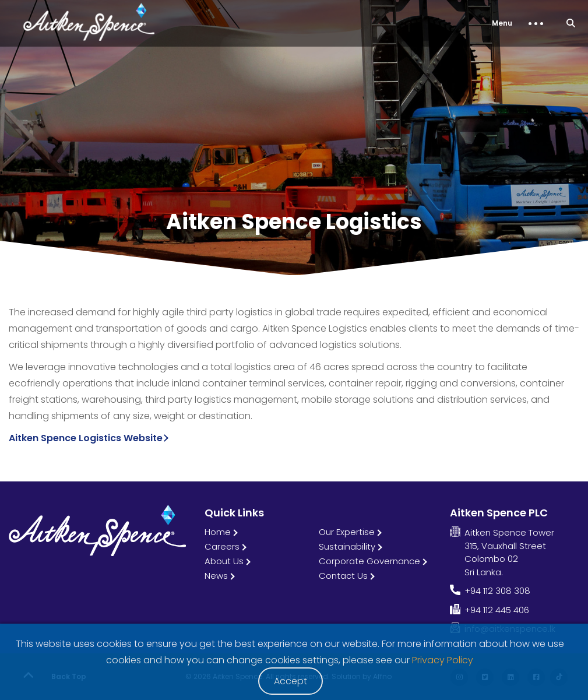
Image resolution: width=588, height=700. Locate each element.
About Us (224, 561)
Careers (222, 546)
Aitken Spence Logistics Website (86, 438)
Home (218, 532)
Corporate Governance (369, 561)
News (216, 576)
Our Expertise (347, 532)
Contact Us (343, 576)
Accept (291, 681)
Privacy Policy (443, 660)
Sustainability (347, 546)
